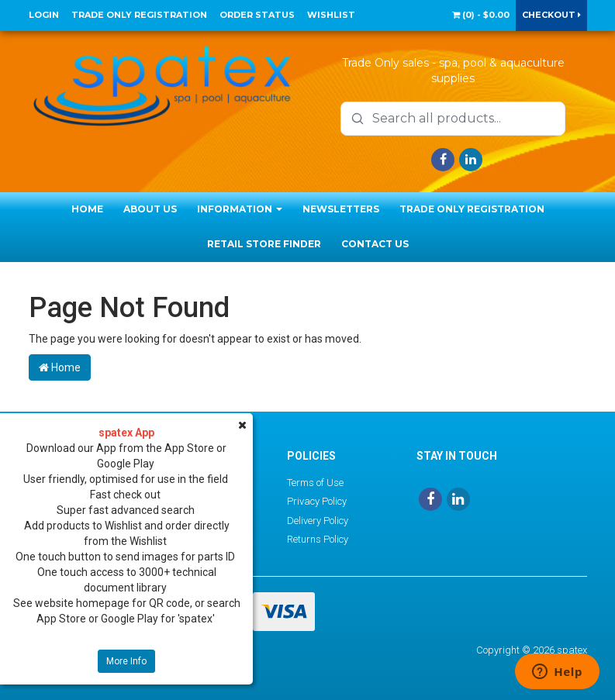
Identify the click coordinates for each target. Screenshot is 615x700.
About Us (150, 209)
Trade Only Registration (139, 15)
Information (240, 209)
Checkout (551, 15)
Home (87, 209)
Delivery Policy (318, 521)
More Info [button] (126, 661)
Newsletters (341, 209)
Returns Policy (318, 539)
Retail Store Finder (264, 244)
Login (44, 15)
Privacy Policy (317, 501)
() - (481, 15)
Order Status (257, 15)
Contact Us (375, 244)
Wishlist (331, 15)
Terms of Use (315, 483)
